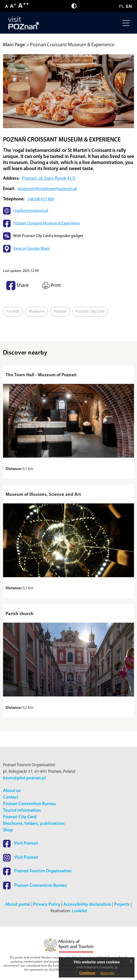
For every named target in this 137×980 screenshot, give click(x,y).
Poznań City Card (90, 312)
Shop (8, 830)
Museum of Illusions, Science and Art (43, 495)
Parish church (20, 614)
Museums (37, 312)
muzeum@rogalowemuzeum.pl (47, 189)
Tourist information (22, 811)
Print (51, 286)
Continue (87, 973)
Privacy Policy (47, 905)
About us (12, 791)
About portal (18, 905)
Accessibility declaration (87, 905)
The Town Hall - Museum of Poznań (41, 375)
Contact (11, 797)
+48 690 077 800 (40, 199)
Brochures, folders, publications (34, 824)
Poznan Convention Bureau (29, 804)
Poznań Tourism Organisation (37, 871)
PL (122, 6)
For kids (13, 312)
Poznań (60, 312)
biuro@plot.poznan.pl (24, 778)
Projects (122, 905)
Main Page (14, 45)
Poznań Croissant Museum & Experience (47, 223)
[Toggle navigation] (125, 23)
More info (107, 973)
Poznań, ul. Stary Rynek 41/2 (49, 179)
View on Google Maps (31, 249)
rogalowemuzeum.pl (31, 211)
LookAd (79, 911)
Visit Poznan (21, 843)
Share (18, 286)
